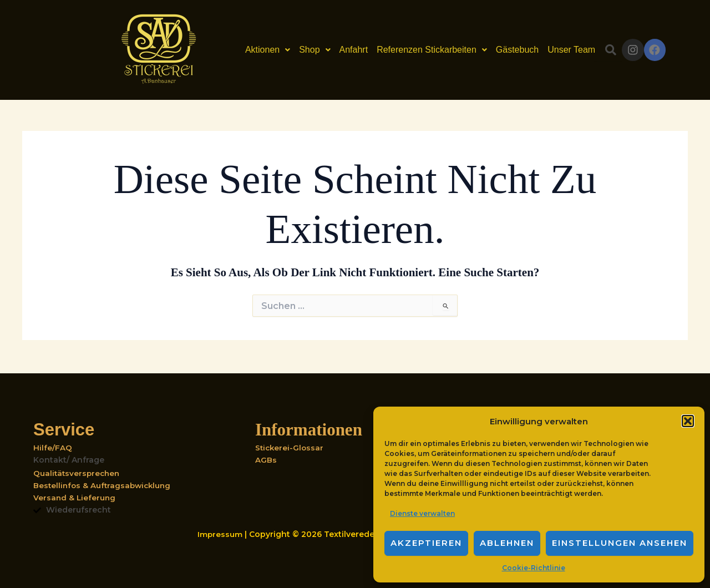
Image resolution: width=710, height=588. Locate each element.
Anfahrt (342, 50)
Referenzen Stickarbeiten (420, 50)
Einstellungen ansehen (620, 543)
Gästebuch (506, 50)
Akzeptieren (426, 543)
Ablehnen (507, 543)
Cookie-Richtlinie (534, 568)
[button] (688, 421)
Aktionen (256, 50)
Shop (303, 50)
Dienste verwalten (422, 513)
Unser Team (560, 50)
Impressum (221, 534)
